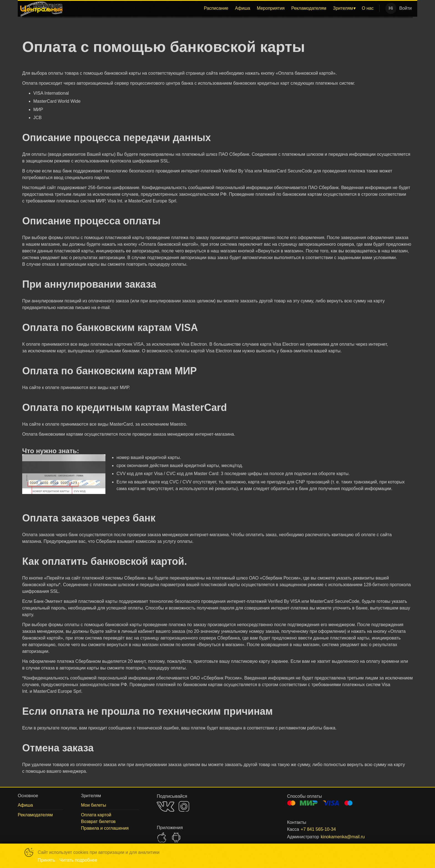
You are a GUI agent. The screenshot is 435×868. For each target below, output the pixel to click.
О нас (368, 8)
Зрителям (343, 8)
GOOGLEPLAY (176, 837)
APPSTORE (162, 837)
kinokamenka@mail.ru (343, 837)
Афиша (243, 8)
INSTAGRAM (184, 806)
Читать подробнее (79, 860)
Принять (46, 860)
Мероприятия (271, 8)
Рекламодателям (309, 8)
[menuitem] (216, 8)
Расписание (216, 8)
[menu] (221, 8)
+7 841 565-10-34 (318, 829)
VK (165, 806)
